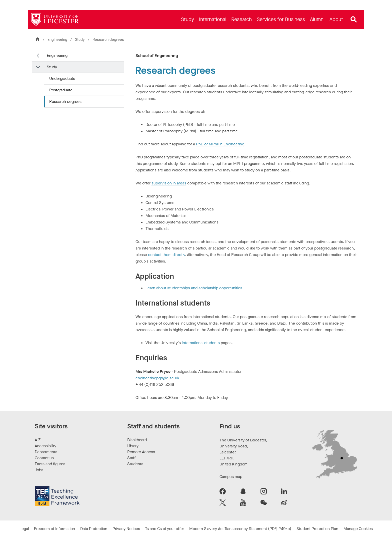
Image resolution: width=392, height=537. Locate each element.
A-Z (38, 440)
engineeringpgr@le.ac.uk (157, 378)
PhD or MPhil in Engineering (220, 144)
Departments (46, 452)
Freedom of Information (54, 529)
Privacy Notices (126, 529)
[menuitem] (187, 19)
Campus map (231, 477)
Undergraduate (62, 78)
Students (135, 464)
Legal (24, 529)
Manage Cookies (358, 529)
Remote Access (141, 452)
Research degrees (65, 101)
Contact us (44, 458)
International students (201, 343)
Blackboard (137, 440)
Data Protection (94, 529)
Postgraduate (61, 90)
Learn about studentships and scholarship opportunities (194, 288)
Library (133, 446)
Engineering (57, 40)
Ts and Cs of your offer (164, 529)
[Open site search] (354, 20)
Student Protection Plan (317, 529)
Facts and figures (50, 464)
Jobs (39, 470)
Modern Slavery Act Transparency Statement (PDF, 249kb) (240, 529)
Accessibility (45, 446)
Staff (131, 458)
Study (80, 40)
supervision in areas (169, 183)
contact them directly (166, 255)
